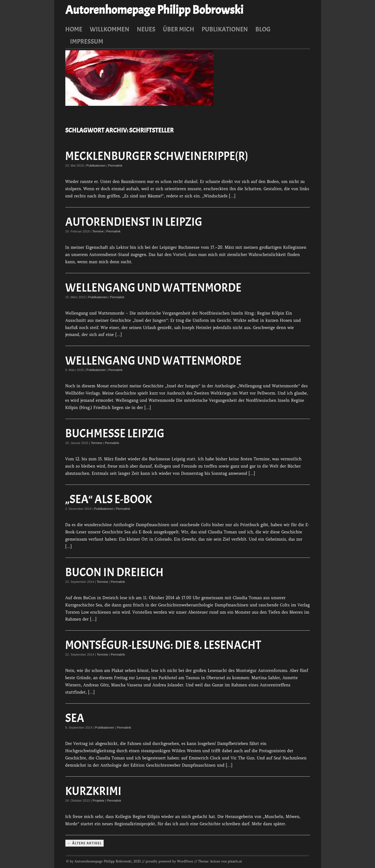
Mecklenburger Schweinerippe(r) (157, 156)
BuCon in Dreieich (115, 572)
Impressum (87, 41)
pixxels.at (235, 861)
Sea (75, 718)
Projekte (98, 801)
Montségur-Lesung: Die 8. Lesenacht (163, 645)
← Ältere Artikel (84, 843)
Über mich (179, 29)
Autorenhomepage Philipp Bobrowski (154, 10)
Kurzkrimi (93, 791)
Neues (146, 29)
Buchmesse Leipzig (115, 434)
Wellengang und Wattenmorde (153, 288)
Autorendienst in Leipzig (134, 222)
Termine (98, 231)
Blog (263, 29)
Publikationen (225, 29)
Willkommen (110, 29)
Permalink (115, 165)
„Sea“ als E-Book (109, 499)
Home (74, 29)
